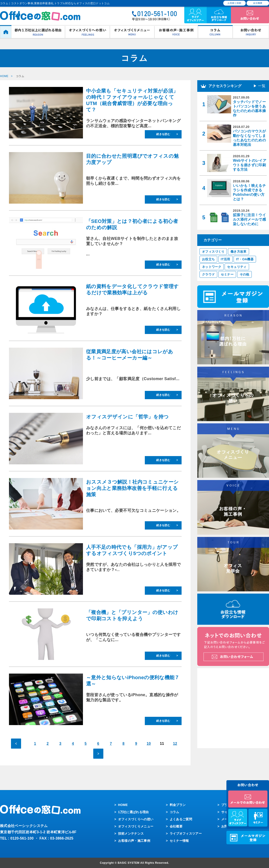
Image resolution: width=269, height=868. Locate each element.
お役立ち (208, 259)
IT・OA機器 (245, 259)
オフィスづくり (213, 252)
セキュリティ (237, 267)
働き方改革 (239, 252)
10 (149, 744)
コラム (175, 812)
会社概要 (258, 3)
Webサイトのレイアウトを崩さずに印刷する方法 (250, 165)
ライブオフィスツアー (186, 834)
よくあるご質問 (181, 819)
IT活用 (226, 259)
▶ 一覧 (259, 86)
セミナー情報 (179, 841)
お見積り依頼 (234, 3)
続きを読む (163, 134)
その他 (244, 274)
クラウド (208, 274)
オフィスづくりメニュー (136, 826)
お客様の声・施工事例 (134, 841)
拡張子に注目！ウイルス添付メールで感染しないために (249, 219)
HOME (123, 805)
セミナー (227, 274)
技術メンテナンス (131, 834)
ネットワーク (212, 267)
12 (175, 744)
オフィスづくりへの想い (136, 819)
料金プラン (178, 805)
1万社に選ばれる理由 (133, 812)
